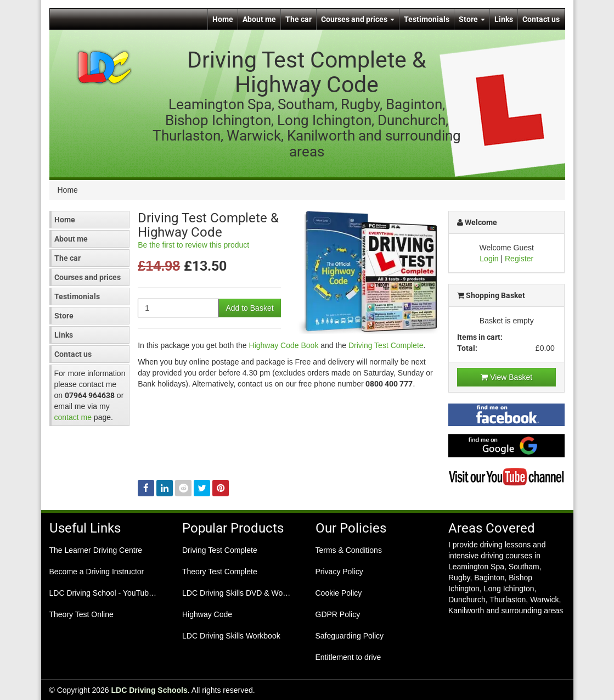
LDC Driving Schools (150, 690)
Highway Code (207, 614)
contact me (73, 417)
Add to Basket (249, 308)
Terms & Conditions (349, 550)
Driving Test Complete (386, 345)
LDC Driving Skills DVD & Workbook (241, 593)
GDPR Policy (338, 614)
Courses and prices (358, 19)
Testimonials (427, 19)
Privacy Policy (339, 572)
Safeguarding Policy (350, 636)
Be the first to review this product (193, 245)
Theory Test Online (81, 614)
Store (472, 19)
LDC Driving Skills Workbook (231, 636)
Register (519, 259)
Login (489, 259)
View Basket (506, 377)
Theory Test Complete (220, 572)
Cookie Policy (339, 593)
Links (504, 19)
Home (223, 19)
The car (298, 19)
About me (259, 19)
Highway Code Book (284, 345)
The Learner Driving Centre (96, 550)
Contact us (541, 19)
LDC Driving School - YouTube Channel (108, 593)
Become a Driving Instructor (97, 572)
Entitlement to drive (348, 657)
